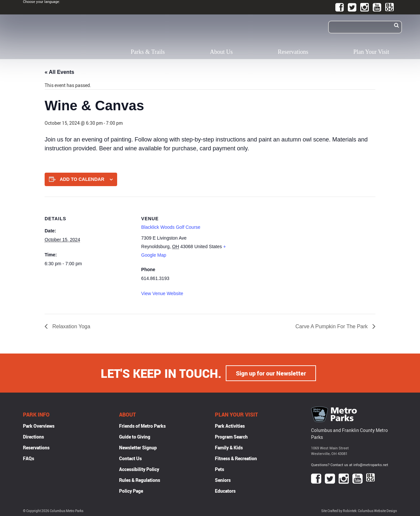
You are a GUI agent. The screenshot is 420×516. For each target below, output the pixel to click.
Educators (225, 491)
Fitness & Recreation (236, 458)
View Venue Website (162, 293)
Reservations (293, 52)
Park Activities (230, 426)
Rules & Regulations (140, 480)
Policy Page (131, 491)
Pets (220, 469)
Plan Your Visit (371, 52)
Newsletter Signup (138, 447)
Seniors (223, 480)
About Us (221, 52)
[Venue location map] (273, 242)
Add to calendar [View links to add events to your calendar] (82, 179)
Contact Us (130, 458)
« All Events (59, 72)
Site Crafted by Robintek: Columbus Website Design (359, 511)
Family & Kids (229, 447)
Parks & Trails (148, 52)
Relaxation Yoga (71, 326)
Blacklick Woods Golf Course (171, 227)
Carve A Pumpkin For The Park (332, 326)
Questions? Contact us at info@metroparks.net (350, 464)
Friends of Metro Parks (142, 426)
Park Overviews (39, 426)
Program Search (231, 436)
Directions (33, 436)
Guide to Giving (135, 436)
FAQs (29, 458)
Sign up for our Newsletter (271, 373)
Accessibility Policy (139, 469)
